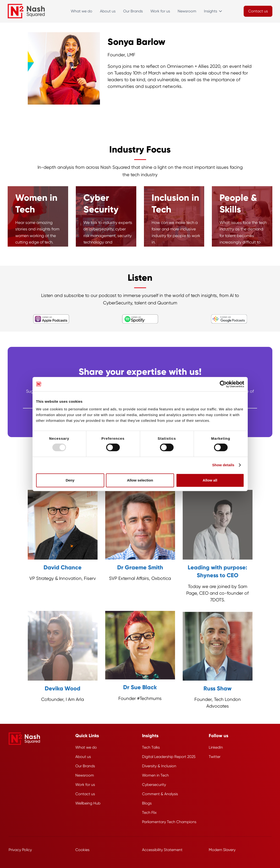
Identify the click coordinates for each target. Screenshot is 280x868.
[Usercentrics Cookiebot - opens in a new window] (223, 384)
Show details (223, 465)
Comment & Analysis (160, 794)
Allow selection (140, 480)
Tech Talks (151, 747)
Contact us (85, 794)
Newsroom (187, 11)
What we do (82, 11)
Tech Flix (149, 812)
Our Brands (133, 11)
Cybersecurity (154, 785)
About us (108, 11)
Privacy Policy (20, 850)
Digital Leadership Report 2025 (169, 757)
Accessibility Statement (162, 850)
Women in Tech (155, 775)
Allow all (210, 480)
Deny (70, 480)
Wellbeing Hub (88, 803)
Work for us (160, 11)
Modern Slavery (222, 850)
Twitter (215, 757)
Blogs (147, 803)
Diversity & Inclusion (159, 766)
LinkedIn (216, 747)
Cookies (82, 850)
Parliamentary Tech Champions (169, 822)
